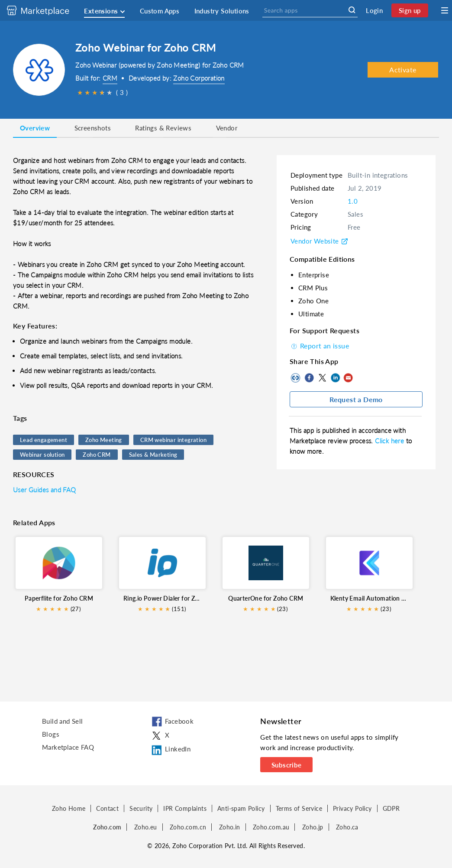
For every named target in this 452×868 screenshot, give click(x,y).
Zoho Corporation (199, 78)
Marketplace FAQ (68, 747)
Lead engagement (44, 440)
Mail (348, 378)
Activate (403, 70)
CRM (110, 78)
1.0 (353, 201)
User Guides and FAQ (45, 490)
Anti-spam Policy (241, 808)
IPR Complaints (185, 808)
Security (141, 808)
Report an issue (319, 346)
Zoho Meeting (104, 440)
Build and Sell (63, 721)
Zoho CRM (97, 455)
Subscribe (287, 765)
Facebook (309, 378)
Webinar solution (42, 455)
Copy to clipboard (296, 378)
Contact (107, 808)
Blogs (51, 734)
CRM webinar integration (173, 440)
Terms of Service (299, 808)
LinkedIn (335, 378)
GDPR (391, 808)
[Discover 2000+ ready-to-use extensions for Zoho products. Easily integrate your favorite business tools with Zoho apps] (45, 10)
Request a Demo (356, 399)
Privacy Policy (352, 808)
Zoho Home (69, 808)
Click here (390, 441)
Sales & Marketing (153, 455)
